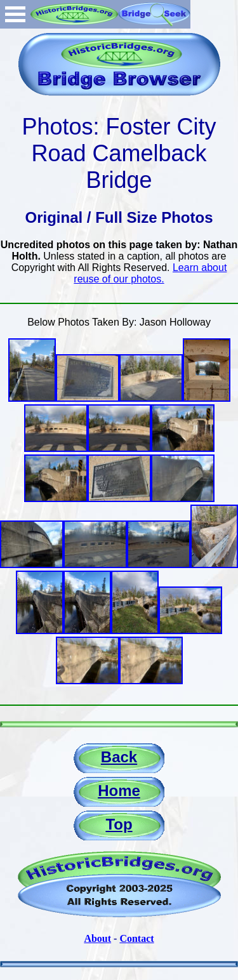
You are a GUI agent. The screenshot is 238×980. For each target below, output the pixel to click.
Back (119, 757)
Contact (136, 938)
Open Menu (15, 14)
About (97, 938)
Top (119, 824)
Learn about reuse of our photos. (150, 273)
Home (119, 791)
